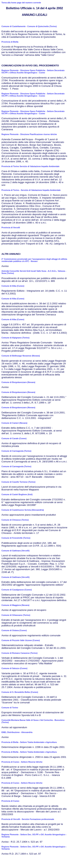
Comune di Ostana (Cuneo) (14, 630)
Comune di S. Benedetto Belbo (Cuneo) (20, 692)
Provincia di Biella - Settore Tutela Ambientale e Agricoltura (29, 742)
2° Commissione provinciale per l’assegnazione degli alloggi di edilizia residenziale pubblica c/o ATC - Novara (34, 260)
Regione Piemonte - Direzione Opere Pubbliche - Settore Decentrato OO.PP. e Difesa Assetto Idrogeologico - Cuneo (33, 71)
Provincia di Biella (10, 42)
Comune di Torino (10, 708)
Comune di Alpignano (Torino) (15, 338)
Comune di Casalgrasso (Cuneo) (17, 590)
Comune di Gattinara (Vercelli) (15, 551)
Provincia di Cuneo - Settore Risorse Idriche (22, 762)
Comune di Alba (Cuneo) (13, 286)
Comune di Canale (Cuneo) (14, 438)
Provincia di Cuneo (10, 801)
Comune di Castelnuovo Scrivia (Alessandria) (23, 510)
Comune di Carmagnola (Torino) (16, 451)
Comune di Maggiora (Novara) (15, 605)
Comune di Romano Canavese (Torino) (20, 653)
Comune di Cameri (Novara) (14, 423)
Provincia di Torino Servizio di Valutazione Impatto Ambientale (30, 166)
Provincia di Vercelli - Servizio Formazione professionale (28, 819)
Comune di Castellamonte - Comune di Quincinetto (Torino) (29, 26)
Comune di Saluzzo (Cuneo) (14, 668)
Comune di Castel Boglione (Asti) (17, 494)
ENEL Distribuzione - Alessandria (17, 732)
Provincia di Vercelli (11, 227)
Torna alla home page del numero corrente (21, 3)
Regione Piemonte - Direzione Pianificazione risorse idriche (29, 134)
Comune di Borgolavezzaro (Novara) (18, 382)
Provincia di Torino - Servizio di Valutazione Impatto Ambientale (31, 190)
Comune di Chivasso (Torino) (15, 520)
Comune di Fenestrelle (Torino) (16, 538)
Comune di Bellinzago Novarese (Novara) (21, 356)
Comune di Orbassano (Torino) (16, 615)
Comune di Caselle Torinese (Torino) (18, 482)
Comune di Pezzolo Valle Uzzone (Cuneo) (21, 640)
